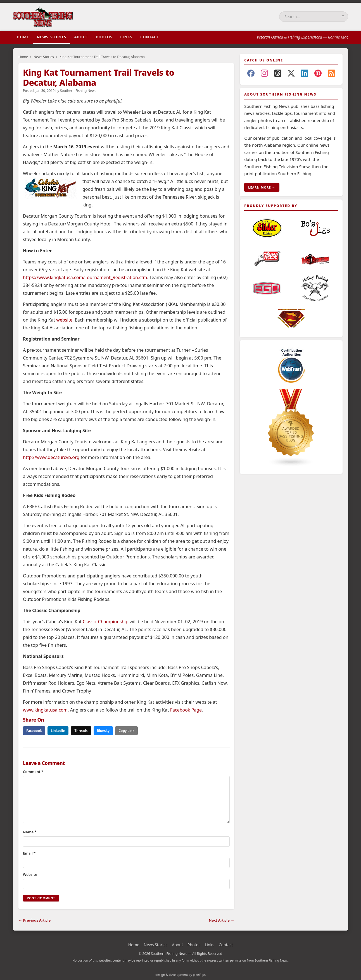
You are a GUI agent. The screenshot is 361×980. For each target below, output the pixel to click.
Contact (150, 37)
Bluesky (103, 731)
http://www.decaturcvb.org (51, 457)
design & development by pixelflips (180, 975)
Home (23, 37)
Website (30, 874)
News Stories (52, 37)
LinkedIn (58, 731)
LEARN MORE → (262, 187)
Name (30, 832)
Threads (81, 731)
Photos (104, 37)
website (64, 320)
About (81, 37)
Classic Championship (106, 622)
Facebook (34, 731)
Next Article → (221, 920)
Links (126, 37)
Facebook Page (186, 710)
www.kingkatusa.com (45, 710)
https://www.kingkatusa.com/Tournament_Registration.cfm (85, 277)
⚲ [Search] (343, 17)
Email (29, 853)
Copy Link (126, 731)
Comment (33, 772)
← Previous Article (35, 920)
